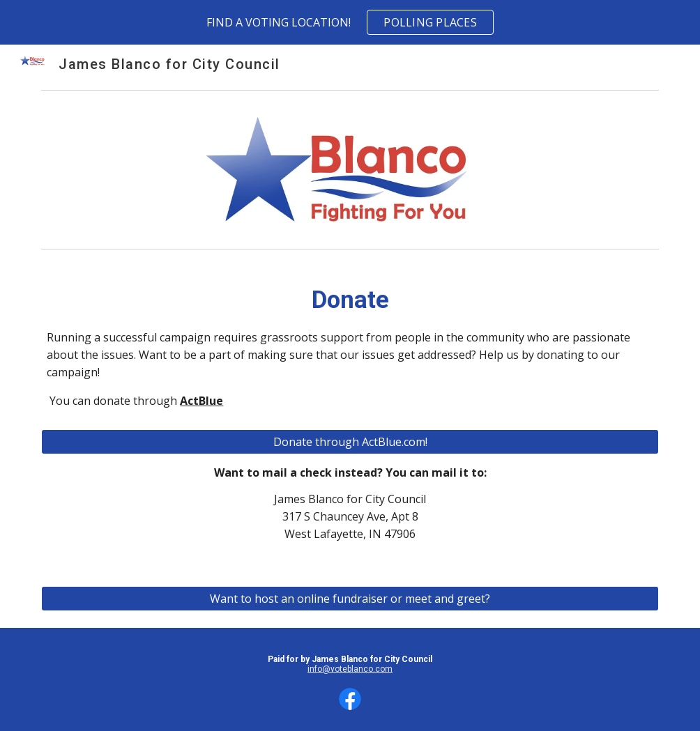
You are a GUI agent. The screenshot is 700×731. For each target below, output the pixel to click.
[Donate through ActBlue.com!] (350, 442)
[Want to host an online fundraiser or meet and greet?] (350, 599)
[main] (350, 350)
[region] (350, 22)
